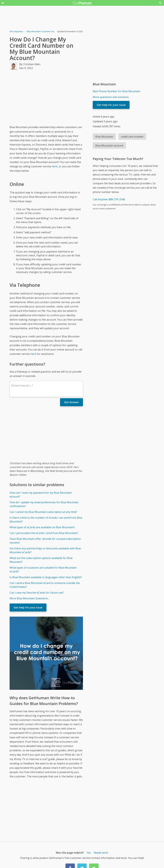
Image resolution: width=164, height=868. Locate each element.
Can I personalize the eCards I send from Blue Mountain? (44, 533)
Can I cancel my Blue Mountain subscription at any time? (43, 512)
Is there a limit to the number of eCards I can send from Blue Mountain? (46, 520)
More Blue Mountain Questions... (29, 598)
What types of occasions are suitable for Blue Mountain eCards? (43, 570)
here (55, 166)
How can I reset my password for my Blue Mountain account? (41, 495)
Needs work (101, 853)
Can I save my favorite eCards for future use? (37, 593)
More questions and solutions (111, 97)
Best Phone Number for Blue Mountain (117, 91)
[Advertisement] (46, 98)
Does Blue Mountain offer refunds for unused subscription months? (45, 541)
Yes (89, 853)
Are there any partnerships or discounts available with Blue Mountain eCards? (45, 550)
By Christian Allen (30, 64)
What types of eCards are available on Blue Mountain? (42, 527)
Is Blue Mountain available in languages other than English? (46, 577)
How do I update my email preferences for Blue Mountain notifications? (44, 504)
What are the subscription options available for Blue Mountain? (41, 560)
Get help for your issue (28, 607)
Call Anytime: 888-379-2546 (109, 199)
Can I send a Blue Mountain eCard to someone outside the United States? (45, 585)
